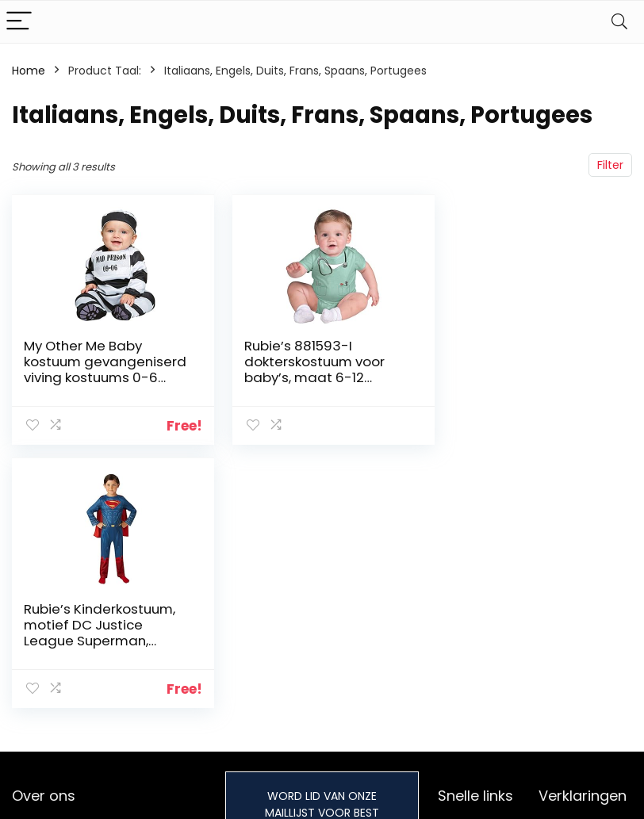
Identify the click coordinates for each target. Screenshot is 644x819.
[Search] (619, 22)
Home (29, 71)
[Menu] (19, 22)
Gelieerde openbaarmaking (586, 794)
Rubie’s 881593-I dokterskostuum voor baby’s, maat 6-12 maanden (307, 369)
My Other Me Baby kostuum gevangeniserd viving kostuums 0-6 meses (96, 369)
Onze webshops (482, 795)
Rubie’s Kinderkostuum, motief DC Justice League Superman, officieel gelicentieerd (525, 369)
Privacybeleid (575, 729)
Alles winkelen (475, 751)
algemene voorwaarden (575, 758)
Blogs (452, 773)
